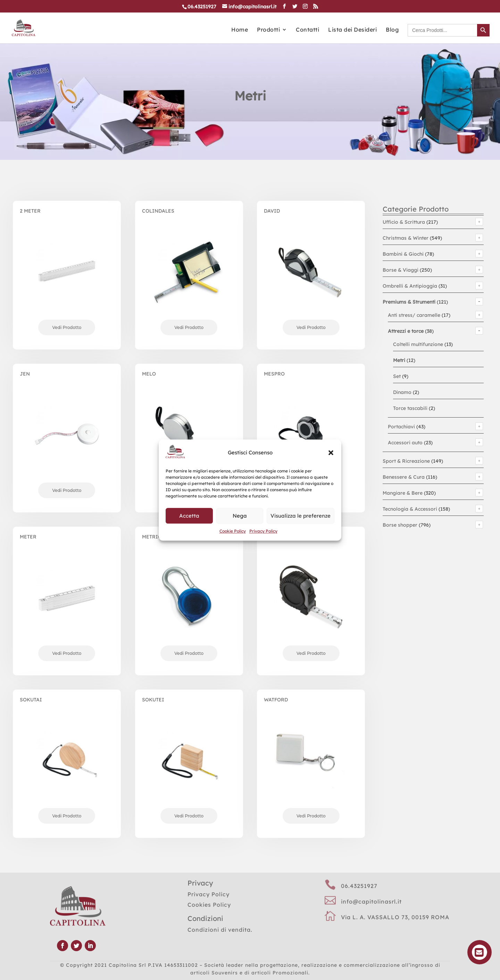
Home (240, 30)
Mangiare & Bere (403, 493)
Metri (399, 360)
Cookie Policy (233, 531)
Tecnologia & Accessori (410, 509)
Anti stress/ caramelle (414, 315)
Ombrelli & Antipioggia (410, 286)
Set (397, 376)
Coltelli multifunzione (418, 344)
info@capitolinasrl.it (371, 901)
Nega (240, 516)
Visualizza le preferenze (301, 516)
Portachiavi (401, 427)
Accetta (189, 516)
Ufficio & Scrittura (404, 222)
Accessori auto (405, 443)
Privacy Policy (263, 531)
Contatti (307, 30)
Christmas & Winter (406, 238)
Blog (392, 30)
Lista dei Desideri (352, 30)
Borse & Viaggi (401, 270)
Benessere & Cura (404, 477)
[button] (331, 453)
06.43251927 (359, 886)
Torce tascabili (410, 408)
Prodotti (268, 30)
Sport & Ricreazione (406, 461)
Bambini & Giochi (403, 254)
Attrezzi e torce (406, 331)
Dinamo (402, 392)
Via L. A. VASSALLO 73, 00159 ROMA (395, 917)
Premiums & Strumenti (409, 302)
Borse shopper (400, 525)
